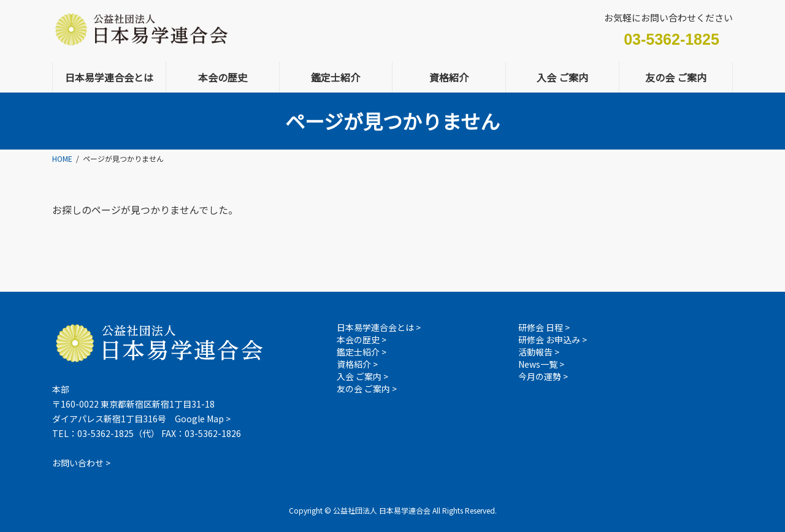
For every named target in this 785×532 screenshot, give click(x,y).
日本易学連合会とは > (379, 327)
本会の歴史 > (362, 340)
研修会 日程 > (544, 327)
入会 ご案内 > (362, 376)
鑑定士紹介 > (362, 352)
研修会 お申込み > (553, 340)
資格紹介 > (357, 364)
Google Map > (203, 419)
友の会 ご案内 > (367, 389)
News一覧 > (541, 364)
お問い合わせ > (81, 463)
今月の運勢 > (543, 376)
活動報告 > (539, 352)
